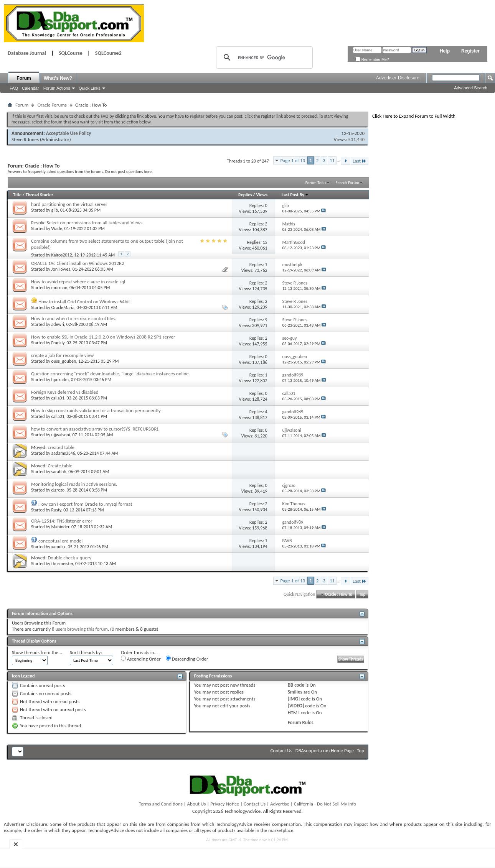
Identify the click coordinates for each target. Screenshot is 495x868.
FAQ (14, 88)
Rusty (56, 510)
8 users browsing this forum (80, 629)
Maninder (60, 527)
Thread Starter (40, 195)
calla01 (58, 398)
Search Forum (348, 183)
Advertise (280, 804)
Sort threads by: (86, 652)
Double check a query (69, 558)
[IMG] (294, 699)
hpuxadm (60, 380)
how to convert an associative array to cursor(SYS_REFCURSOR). (95, 429)
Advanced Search (471, 88)
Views (262, 195)
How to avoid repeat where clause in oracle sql (78, 282)
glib (55, 210)
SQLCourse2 (108, 53)
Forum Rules (301, 723)
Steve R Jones (25, 139)
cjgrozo (58, 490)
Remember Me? (372, 60)
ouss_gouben (64, 361)
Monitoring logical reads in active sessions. (74, 484)
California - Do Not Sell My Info (325, 804)
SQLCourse (71, 53)
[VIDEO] (296, 706)
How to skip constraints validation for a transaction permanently (96, 410)
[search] (263, 58)
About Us (197, 804)
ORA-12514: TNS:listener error (62, 521)
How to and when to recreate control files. (74, 318)
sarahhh (59, 472)
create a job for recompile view (62, 355)
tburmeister (62, 564)
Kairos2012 (62, 255)
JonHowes (61, 269)
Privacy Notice (225, 804)
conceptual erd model (60, 541)
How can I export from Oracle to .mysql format (85, 504)
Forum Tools (316, 183)
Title (17, 195)
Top (362, 594)
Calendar (31, 88)
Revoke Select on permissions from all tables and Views (87, 223)
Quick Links (90, 88)
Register (470, 51)
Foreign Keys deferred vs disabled (65, 392)
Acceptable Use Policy (69, 133)
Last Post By (295, 195)
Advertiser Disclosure (398, 78)
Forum (24, 78)
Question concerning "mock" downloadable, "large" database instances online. (111, 374)
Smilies (295, 692)
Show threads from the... (37, 652)
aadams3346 (63, 453)
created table (61, 447)
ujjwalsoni (61, 435)
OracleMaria (63, 307)
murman (59, 288)
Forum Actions (57, 88)
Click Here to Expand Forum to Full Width (414, 116)
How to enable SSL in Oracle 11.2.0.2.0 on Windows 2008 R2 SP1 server (103, 337)
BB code (296, 685)
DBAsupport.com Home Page (325, 750)
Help (445, 51)
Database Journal (27, 53)
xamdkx (59, 547)
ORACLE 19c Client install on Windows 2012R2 (78, 263)
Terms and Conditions (161, 804)
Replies (245, 195)
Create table (60, 466)
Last (360, 161)
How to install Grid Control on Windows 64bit (84, 302)
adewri (58, 324)
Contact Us (281, 750)
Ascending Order (141, 659)
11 (332, 160)
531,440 (356, 139)
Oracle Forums (52, 105)
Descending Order (187, 659)
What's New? (58, 78)
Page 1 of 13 (293, 160)
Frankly (58, 343)
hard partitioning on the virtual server (69, 204)
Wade (57, 229)
